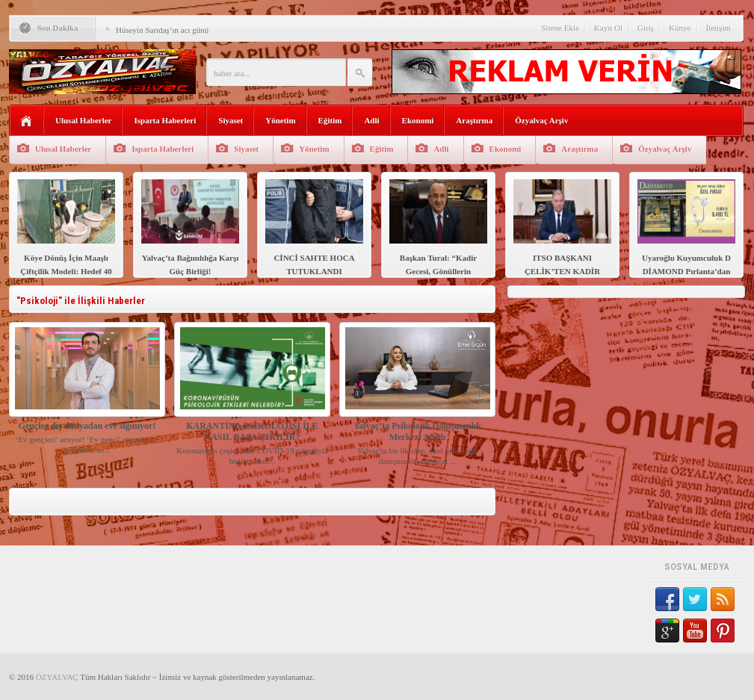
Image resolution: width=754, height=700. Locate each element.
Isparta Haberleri (165, 120)
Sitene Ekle (560, 28)
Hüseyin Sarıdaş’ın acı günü (162, 30)
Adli (371, 120)
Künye (680, 28)
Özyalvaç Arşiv (541, 120)
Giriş (646, 28)
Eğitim (330, 120)
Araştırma (474, 120)
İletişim (718, 28)
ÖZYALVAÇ (57, 677)
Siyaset (231, 120)
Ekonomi (418, 120)
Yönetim (280, 120)
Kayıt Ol (608, 28)
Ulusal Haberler (83, 120)
